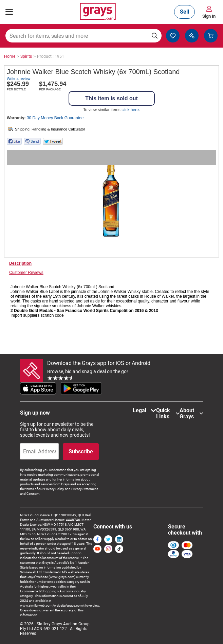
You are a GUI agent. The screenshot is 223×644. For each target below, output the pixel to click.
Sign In (209, 16)
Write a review (18, 79)
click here (130, 110)
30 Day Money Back (55, 118)
